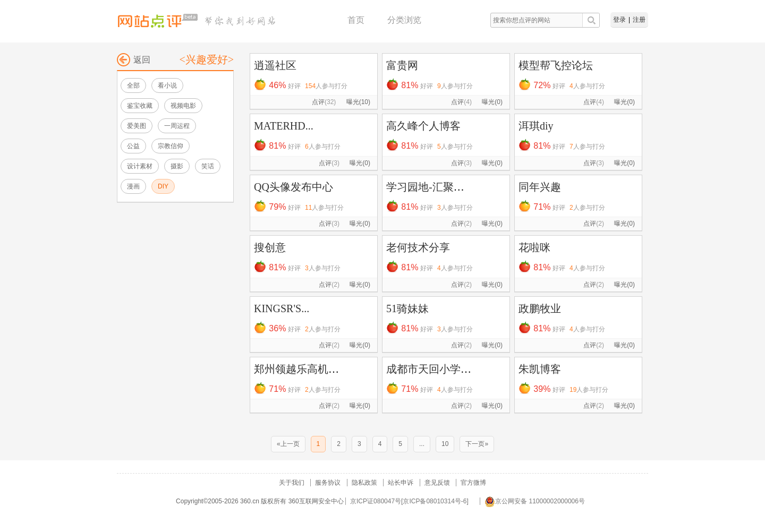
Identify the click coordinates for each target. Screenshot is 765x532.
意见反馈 (437, 483)
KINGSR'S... (282, 308)
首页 (356, 20)
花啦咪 (534, 247)
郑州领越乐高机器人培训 (312, 369)
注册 (639, 20)
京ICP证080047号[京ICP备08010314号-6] (409, 501)
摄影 (177, 166)
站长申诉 (401, 483)
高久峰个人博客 (423, 126)
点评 (324, 102)
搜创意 (270, 247)
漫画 (133, 186)
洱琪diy (536, 126)
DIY (163, 186)
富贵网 (402, 65)
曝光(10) (358, 102)
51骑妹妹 (407, 308)
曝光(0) (492, 102)
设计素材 (140, 166)
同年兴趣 (540, 187)
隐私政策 (364, 483)
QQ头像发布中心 (294, 187)
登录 (619, 20)
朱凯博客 (540, 369)
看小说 (167, 85)
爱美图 (137, 126)
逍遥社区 (275, 65)
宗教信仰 (171, 146)
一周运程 (177, 126)
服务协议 (328, 483)
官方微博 (473, 483)
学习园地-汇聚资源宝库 (441, 187)
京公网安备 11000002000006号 (535, 501)
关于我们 (292, 483)
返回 (134, 60)
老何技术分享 (418, 247)
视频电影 (183, 106)
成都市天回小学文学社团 (445, 369)
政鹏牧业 (540, 308)
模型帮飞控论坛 (556, 65)
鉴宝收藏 (140, 106)
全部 (133, 85)
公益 (133, 146)
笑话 (208, 166)
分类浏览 (404, 20)
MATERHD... (284, 126)
